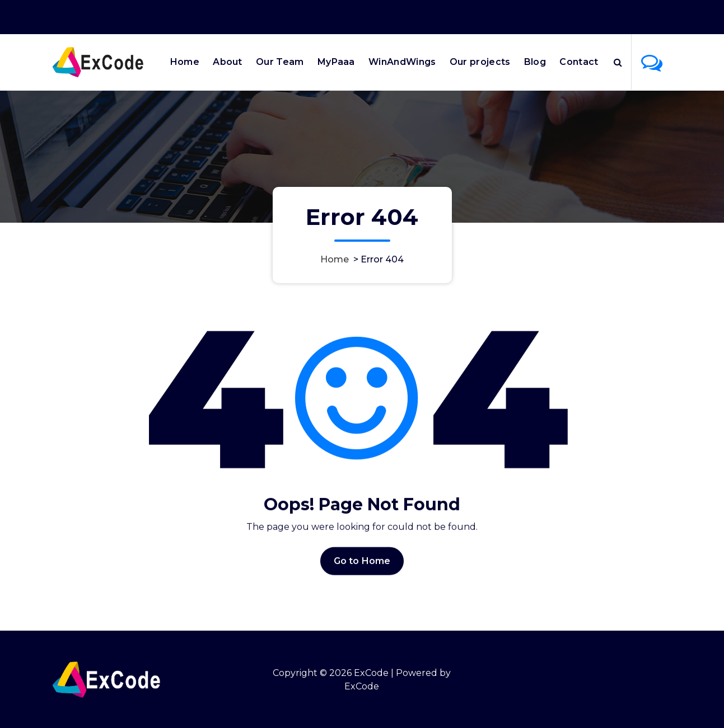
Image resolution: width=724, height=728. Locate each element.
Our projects (480, 62)
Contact (579, 62)
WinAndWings (402, 62)
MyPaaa (336, 62)
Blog (535, 62)
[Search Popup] (618, 62)
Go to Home (362, 569)
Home (185, 62)
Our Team (280, 62)
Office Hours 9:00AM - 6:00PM (531, 15)
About (228, 62)
